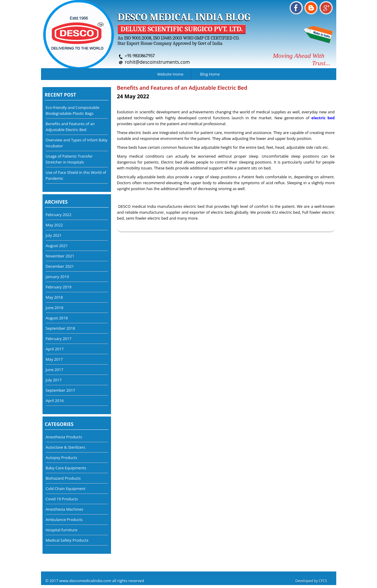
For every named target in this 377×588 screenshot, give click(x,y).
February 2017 (59, 339)
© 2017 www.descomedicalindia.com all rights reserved (95, 581)
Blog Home (210, 74)
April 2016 (55, 401)
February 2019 (59, 287)
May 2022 (54, 225)
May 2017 (54, 359)
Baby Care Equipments (66, 468)
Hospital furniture (62, 530)
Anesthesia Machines (65, 509)
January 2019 (57, 277)
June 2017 (55, 370)
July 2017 (54, 380)
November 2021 (60, 256)
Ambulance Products (64, 520)
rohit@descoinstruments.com (158, 62)
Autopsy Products (62, 458)
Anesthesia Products (64, 437)
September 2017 (61, 390)
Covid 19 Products (62, 499)
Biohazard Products (63, 478)
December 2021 (60, 266)
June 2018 (55, 308)
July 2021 (54, 235)
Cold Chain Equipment (66, 489)
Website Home (170, 74)
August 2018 (57, 318)
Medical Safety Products (67, 540)
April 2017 (55, 349)
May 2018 (54, 297)
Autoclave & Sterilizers (66, 447)
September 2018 (61, 328)
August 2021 (57, 246)
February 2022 (59, 215)
